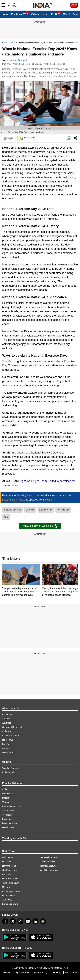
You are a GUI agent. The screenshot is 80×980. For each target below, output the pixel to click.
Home (5, 14)
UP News (7, 887)
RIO (67, 972)
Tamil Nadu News (10, 883)
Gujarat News (9, 895)
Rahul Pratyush (20, 60)
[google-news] (43, 921)
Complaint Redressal (12, 727)
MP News (7, 874)
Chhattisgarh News (11, 891)
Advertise (7, 723)
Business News (9, 823)
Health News (8, 827)
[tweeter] (13, 921)
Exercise (30, 510)
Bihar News (8, 857)
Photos (6, 798)
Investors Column (10, 736)
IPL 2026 (55, 14)
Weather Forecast (11, 768)
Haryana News (9, 866)
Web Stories (8, 752)
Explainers (7, 819)
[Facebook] (5, 921)
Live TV (6, 744)
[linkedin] (35, 921)
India (45, 14)
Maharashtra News (49, 857)
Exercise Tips (46, 510)
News (5, 43)
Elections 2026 (20, 14)
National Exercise (13, 510)
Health (12, 43)
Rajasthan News (48, 862)
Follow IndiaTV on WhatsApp (40, 526)
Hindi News (8, 740)
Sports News (8, 811)
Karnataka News (10, 904)
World (67, 14)
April (6, 517)
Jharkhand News (10, 870)
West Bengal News (49, 870)
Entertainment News (12, 806)
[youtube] (28, 921)
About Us (7, 719)
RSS (75, 972)
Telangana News (48, 866)
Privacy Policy (40, 972)
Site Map (7, 972)
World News (8, 794)
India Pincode (9, 772)
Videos (35, 14)
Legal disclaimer (23, 972)
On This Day (63, 510)
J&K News (7, 900)
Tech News (7, 815)
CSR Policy (56, 972)
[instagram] (20, 921)
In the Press (8, 731)
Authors (6, 748)
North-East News (10, 879)
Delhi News (8, 862)
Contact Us (7, 714)
